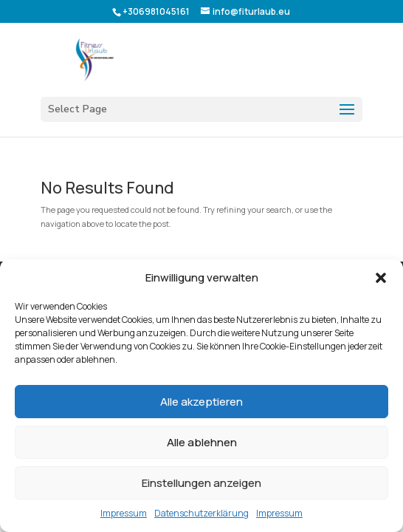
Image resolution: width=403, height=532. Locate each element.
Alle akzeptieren (201, 402)
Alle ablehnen (202, 442)
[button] (381, 278)
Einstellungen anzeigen (201, 483)
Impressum (124, 513)
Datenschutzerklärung (201, 513)
